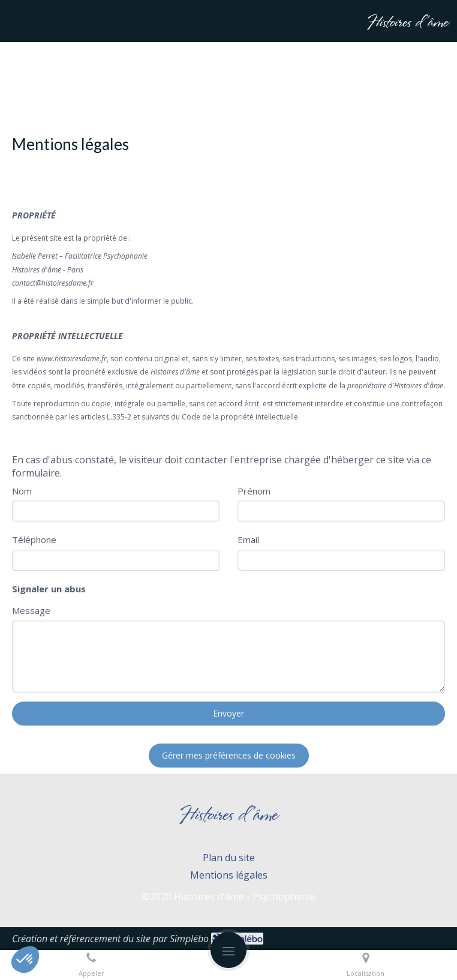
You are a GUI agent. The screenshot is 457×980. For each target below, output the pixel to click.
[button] (25, 960)
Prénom (254, 491)
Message (31, 610)
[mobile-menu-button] (228, 950)
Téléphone (34, 540)
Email (248, 540)
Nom (22, 491)
